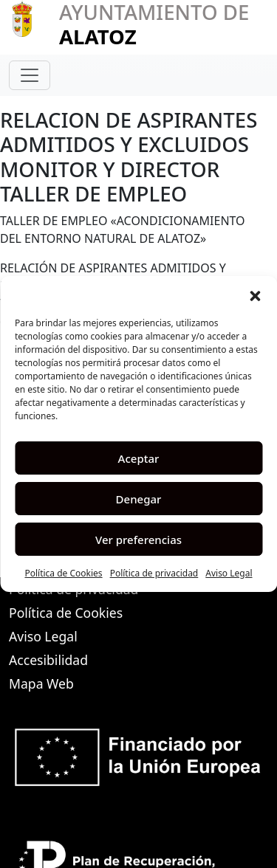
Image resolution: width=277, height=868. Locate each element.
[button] (255, 294)
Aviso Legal (229, 573)
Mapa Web (41, 683)
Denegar (139, 499)
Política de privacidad (154, 573)
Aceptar (139, 458)
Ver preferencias (138, 540)
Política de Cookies (63, 573)
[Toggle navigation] (30, 75)
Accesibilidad (48, 660)
